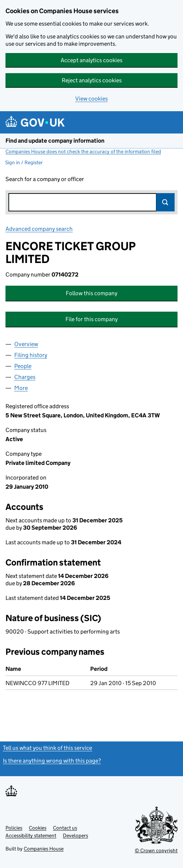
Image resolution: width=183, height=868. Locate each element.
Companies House (44, 849)
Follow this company (91, 293)
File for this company (91, 319)
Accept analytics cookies (91, 60)
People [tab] (23, 366)
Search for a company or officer (45, 179)
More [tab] (21, 388)
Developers (75, 835)
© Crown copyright (156, 850)
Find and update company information (55, 141)
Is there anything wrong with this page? (52, 761)
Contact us (65, 828)
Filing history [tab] (31, 355)
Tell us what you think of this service (47, 748)
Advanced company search (39, 229)
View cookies (91, 99)
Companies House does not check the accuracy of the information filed (83, 151)
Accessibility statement (31, 835)
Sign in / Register (24, 162)
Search (165, 202)
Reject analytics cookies (92, 80)
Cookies (38, 828)
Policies (14, 828)
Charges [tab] (25, 377)
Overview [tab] (26, 344)
